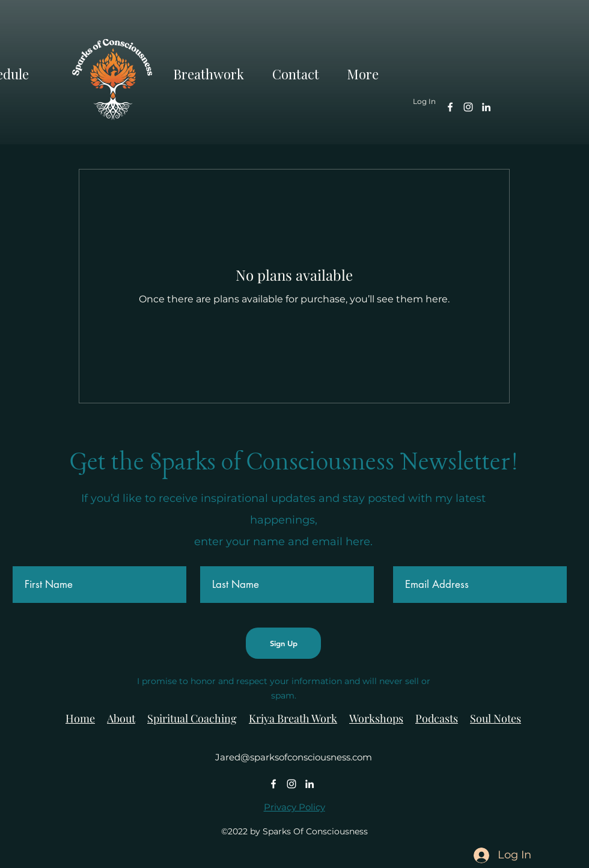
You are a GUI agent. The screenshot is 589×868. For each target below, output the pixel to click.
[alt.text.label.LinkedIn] (486, 107)
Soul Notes (496, 718)
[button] (371, 72)
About (121, 718)
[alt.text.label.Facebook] (450, 107)
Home (80, 718)
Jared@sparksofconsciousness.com (294, 757)
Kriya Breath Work (293, 718)
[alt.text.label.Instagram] (468, 107)
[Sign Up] (283, 643)
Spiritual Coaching (192, 718)
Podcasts (437, 718)
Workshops (376, 718)
